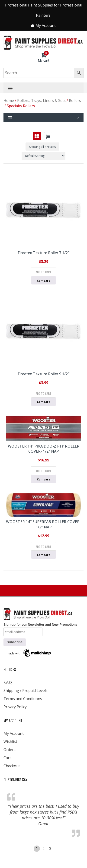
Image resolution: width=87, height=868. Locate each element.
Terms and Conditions (23, 699)
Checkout (12, 766)
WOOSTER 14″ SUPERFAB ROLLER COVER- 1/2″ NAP (43, 524)
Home (9, 101)
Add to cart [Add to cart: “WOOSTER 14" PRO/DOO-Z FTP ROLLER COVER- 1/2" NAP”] (43, 471)
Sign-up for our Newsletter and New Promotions (40, 625)
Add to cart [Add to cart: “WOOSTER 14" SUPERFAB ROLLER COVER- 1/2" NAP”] (43, 547)
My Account (14, 733)
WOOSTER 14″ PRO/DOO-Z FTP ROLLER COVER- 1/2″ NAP (44, 449)
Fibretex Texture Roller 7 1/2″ (43, 253)
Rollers (75, 101)
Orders (10, 750)
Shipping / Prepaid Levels (26, 691)
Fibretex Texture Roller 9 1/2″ (43, 374)
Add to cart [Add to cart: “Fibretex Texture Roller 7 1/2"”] (43, 272)
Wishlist (10, 742)
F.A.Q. (8, 682)
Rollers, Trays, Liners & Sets (41, 101)
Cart (7, 758)
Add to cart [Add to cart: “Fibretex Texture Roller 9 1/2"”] (43, 393)
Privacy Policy (15, 707)
